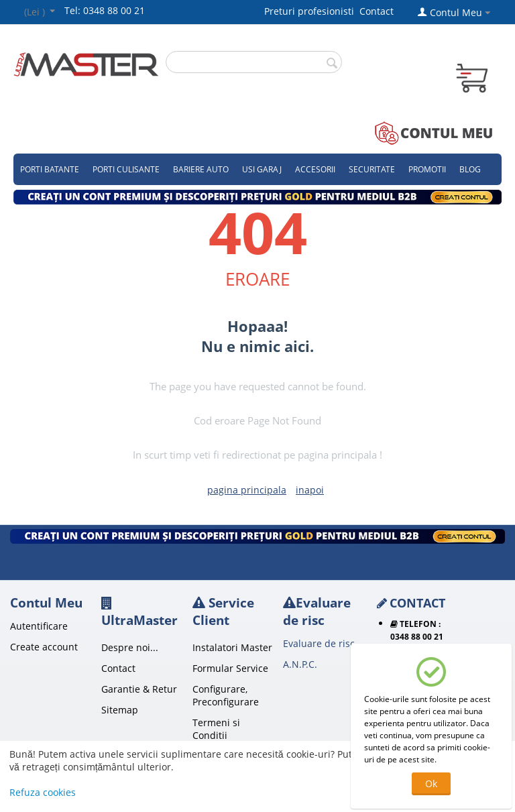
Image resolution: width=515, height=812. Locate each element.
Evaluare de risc (319, 643)
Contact (377, 11)
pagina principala (247, 490)
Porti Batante (50, 169)
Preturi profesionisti (312, 11)
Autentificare (39, 626)
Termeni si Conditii (216, 729)
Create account (44, 647)
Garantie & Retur (139, 689)
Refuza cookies (43, 792)
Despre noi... (130, 647)
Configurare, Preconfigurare (226, 695)
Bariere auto (201, 169)
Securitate (372, 169)
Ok (431, 784)
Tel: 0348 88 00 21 (105, 10)
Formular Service (230, 668)
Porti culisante (126, 169)
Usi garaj (262, 169)
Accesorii (315, 169)
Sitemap (120, 710)
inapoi (310, 490)
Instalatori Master (232, 647)
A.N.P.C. (300, 664)
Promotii (427, 169)
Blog (470, 169)
